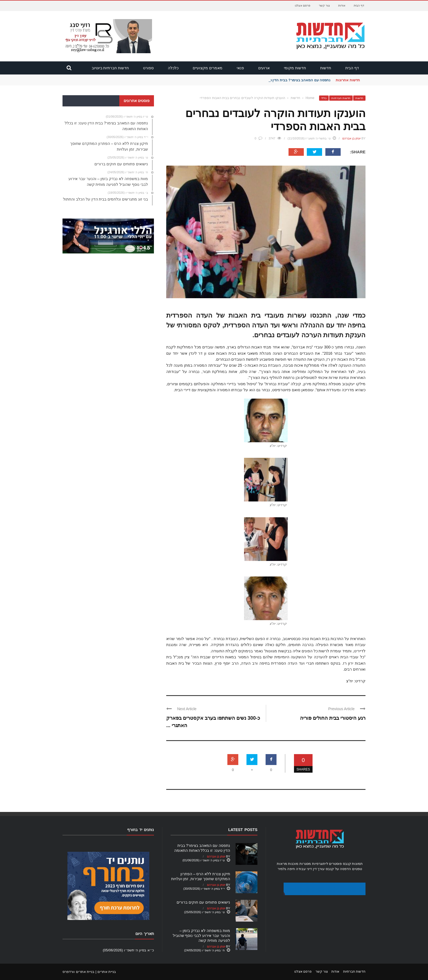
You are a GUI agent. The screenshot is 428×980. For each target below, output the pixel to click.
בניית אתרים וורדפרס (78, 972)
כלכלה (173, 68)
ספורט (148, 68)
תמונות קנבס (353, 864)
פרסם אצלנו (303, 5)
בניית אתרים (107, 972)
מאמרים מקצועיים (208, 68)
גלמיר (282, 869)
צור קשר (324, 5)
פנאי (240, 68)
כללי (324, 98)
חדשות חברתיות (341, 98)
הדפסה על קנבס (338, 869)
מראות (282, 864)
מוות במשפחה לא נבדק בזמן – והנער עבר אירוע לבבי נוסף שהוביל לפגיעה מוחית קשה (201, 936)
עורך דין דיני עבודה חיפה (306, 869)
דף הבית (359, 5)
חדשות (326, 68)
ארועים (264, 68)
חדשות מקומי (295, 68)
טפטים (357, 869)
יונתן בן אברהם (351, 138)
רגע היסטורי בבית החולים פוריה (333, 718)
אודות (342, 5)
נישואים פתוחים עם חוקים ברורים (203, 902)
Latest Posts (243, 830)
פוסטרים (335, 864)
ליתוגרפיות (320, 864)
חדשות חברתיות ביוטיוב (110, 68)
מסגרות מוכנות (299, 864)
